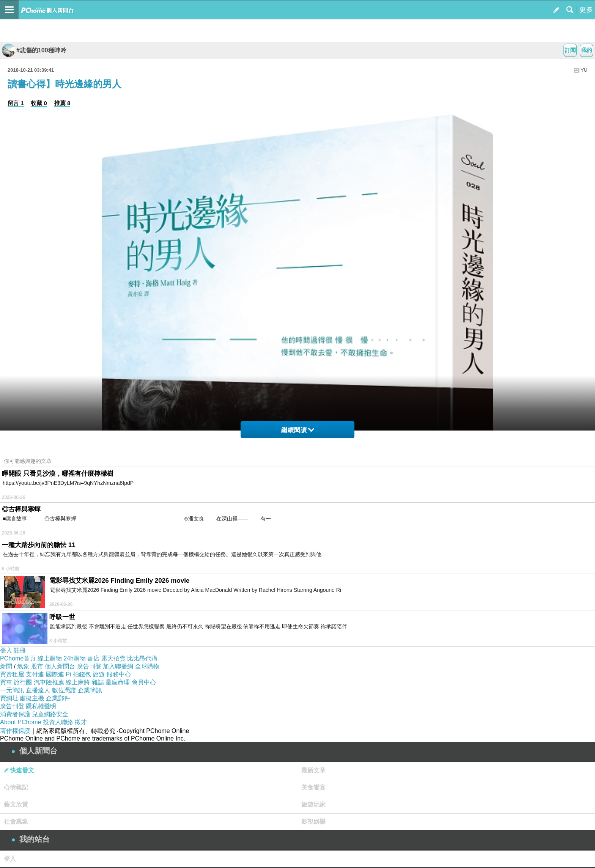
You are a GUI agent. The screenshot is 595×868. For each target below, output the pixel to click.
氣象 (23, 666)
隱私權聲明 (41, 706)
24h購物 (75, 658)
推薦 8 (62, 103)
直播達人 (38, 690)
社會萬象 (16, 822)
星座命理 (118, 682)
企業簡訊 (90, 690)
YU (584, 70)
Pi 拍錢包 (78, 674)
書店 (93, 658)
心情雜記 (16, 787)
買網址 (9, 698)
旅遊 (99, 674)
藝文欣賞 (16, 804)
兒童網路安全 (50, 714)
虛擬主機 (32, 698)
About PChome (21, 722)
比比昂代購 (142, 658)
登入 (6, 650)
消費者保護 (15, 714)
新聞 (6, 666)
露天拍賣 (113, 658)
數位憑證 (64, 690)
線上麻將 (78, 682)
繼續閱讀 (298, 430)
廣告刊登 (89, 666)
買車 (6, 682)
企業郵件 (58, 698)
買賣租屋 (12, 674)
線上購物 (50, 658)
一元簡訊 (12, 690)
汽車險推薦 (49, 682)
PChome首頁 (18, 658)
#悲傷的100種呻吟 (34, 50)
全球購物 (147, 666)
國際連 (55, 674)
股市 (37, 666)
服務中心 (119, 674)
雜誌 (98, 682)
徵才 (81, 722)
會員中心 (144, 682)
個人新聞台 (60, 666)
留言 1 (16, 103)
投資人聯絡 (58, 722)
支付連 (35, 674)
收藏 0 (39, 103)
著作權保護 (15, 731)
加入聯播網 (118, 666)
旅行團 (23, 682)
